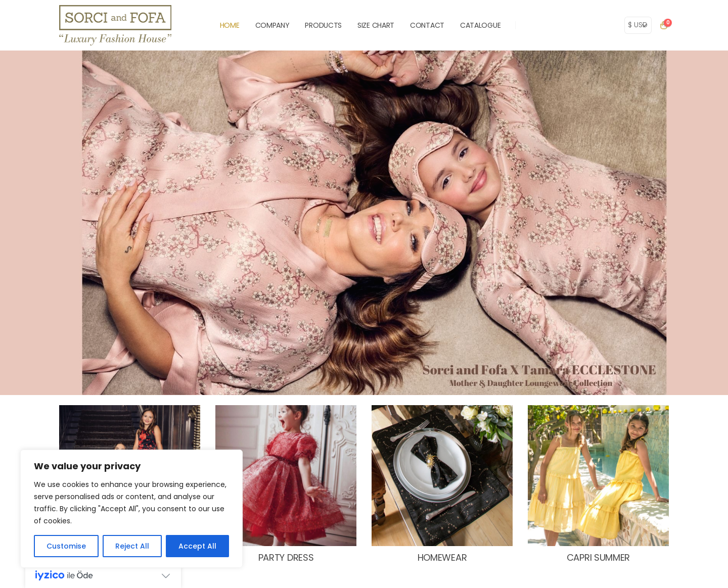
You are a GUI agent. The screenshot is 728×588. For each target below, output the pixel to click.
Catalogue (480, 25)
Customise (66, 546)
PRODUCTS (323, 25)
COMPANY (272, 25)
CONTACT (427, 25)
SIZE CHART (376, 25)
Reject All (132, 546)
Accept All (197, 546)
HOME (230, 25)
